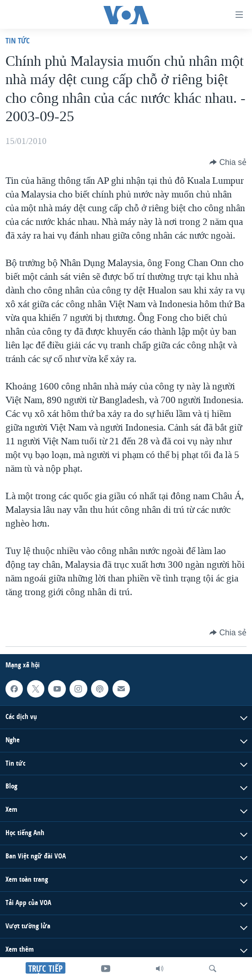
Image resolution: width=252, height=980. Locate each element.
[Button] (228, 162)
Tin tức (18, 40)
